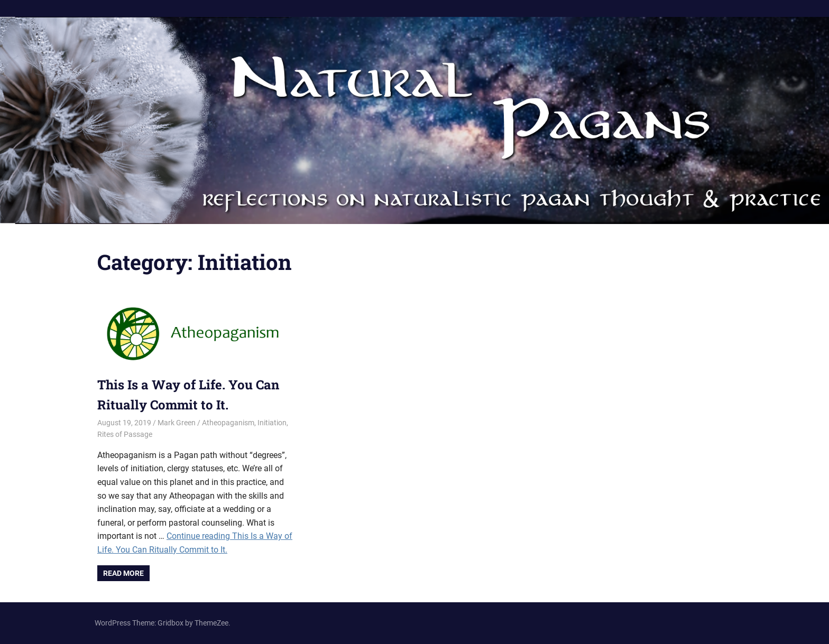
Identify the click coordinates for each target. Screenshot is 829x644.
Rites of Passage (125, 434)
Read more (123, 573)
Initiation (272, 423)
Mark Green (177, 423)
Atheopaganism (228, 423)
